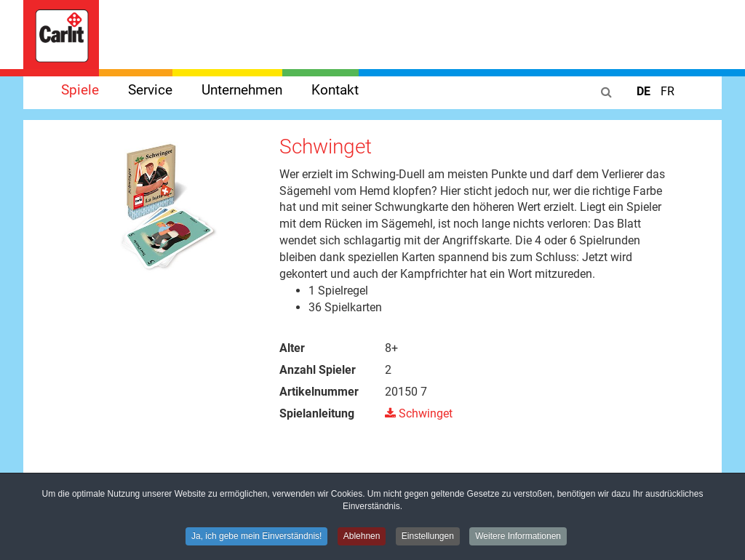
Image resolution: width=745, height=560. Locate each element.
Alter (292, 348)
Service (150, 90)
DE (645, 91)
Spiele (80, 90)
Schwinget (419, 413)
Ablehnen (362, 537)
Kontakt (335, 90)
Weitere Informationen (518, 537)
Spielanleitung (317, 413)
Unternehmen (242, 90)
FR (668, 91)
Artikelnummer (319, 392)
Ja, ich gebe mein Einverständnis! (256, 537)
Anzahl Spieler (318, 370)
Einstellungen (428, 537)
